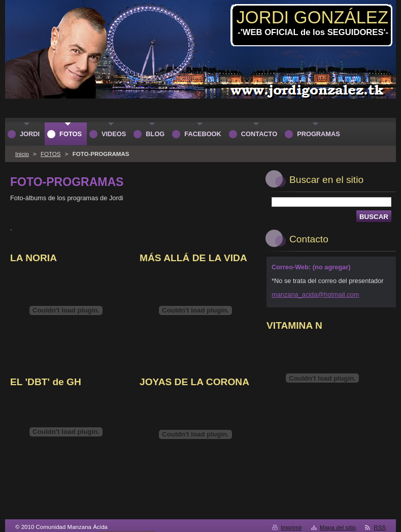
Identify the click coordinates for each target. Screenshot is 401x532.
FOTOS (51, 154)
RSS (380, 527)
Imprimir (291, 527)
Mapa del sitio (338, 527)
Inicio (22, 154)
